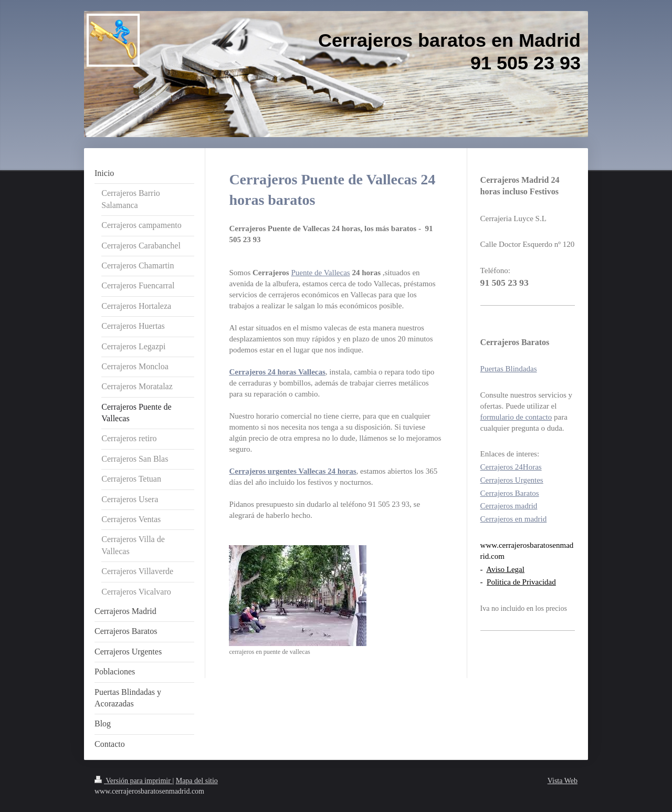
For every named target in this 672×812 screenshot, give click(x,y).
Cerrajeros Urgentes (512, 480)
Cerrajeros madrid (509, 506)
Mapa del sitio (197, 781)
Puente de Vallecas (320, 273)
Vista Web (563, 781)
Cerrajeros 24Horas (511, 467)
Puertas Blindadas (509, 369)
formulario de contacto (516, 417)
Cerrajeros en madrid (514, 519)
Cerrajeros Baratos (510, 493)
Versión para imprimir (133, 781)
